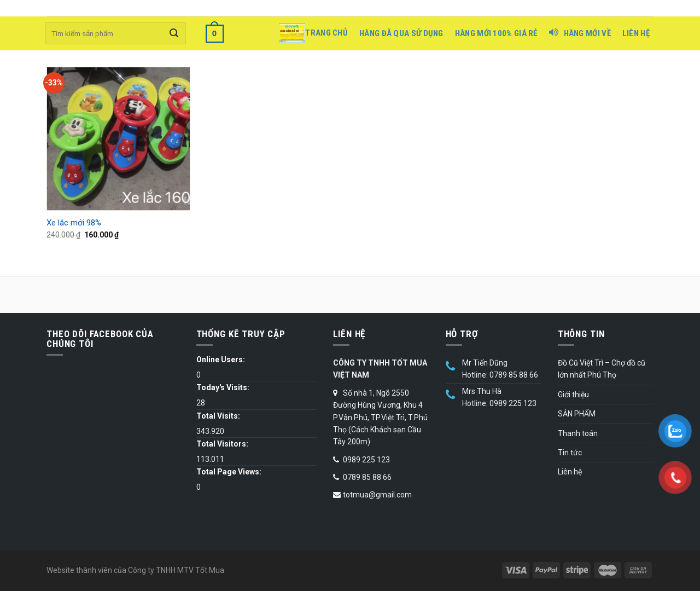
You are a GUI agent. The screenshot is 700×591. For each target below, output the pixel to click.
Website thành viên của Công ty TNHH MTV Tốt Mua (135, 570)
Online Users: (221, 360)
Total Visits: (218, 416)
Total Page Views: (229, 472)
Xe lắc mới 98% (74, 223)
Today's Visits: (223, 387)
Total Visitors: (222, 444)
